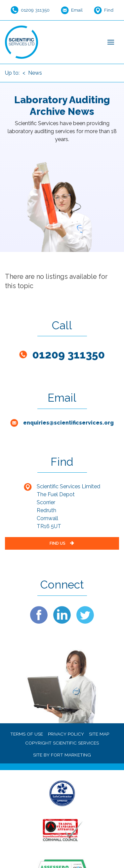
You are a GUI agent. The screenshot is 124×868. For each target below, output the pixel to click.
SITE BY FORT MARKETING (62, 755)
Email (77, 10)
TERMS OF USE (27, 734)
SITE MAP (99, 734)
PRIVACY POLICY (66, 734)
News (35, 73)
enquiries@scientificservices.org (68, 423)
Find (109, 10)
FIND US (62, 543)
